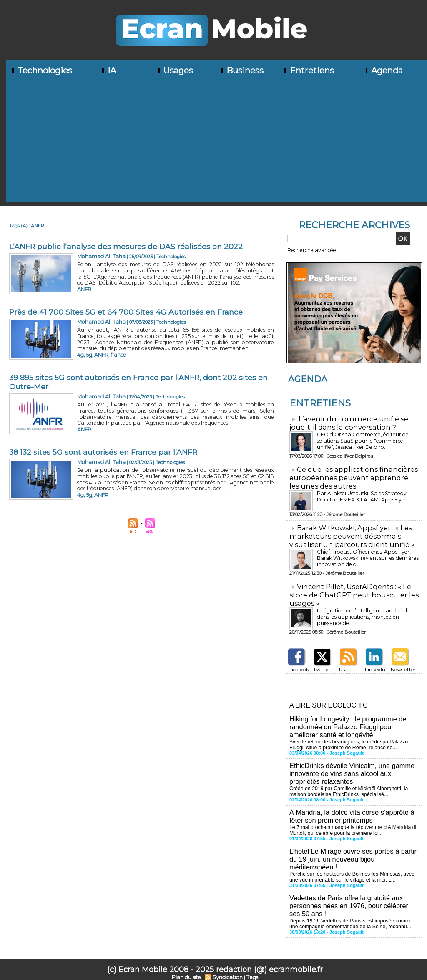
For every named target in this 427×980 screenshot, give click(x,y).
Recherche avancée (309, 250)
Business (241, 71)
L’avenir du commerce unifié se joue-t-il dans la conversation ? (346, 422)
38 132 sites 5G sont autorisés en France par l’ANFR (104, 452)
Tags (251, 966)
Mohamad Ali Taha (98, 256)
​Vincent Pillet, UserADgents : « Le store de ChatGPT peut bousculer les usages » (352, 591)
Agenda (383, 71)
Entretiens (308, 71)
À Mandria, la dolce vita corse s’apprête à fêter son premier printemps (350, 808)
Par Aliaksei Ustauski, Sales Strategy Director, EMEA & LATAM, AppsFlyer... (363, 494)
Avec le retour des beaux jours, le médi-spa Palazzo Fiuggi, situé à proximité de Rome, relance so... (347, 738)
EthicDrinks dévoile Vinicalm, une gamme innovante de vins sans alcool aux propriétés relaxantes (351, 766)
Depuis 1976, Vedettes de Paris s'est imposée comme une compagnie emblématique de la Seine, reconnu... (354, 912)
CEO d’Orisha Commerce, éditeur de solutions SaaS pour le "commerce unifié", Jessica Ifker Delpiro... (366, 440)
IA (108, 71)
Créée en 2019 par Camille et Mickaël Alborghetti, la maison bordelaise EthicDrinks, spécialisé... (347, 783)
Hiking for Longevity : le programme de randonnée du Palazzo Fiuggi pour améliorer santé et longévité (347, 721)
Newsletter (402, 664)
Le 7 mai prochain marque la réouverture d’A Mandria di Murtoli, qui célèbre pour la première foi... (351, 821)
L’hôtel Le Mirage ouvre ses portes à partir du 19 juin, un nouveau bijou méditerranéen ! (354, 850)
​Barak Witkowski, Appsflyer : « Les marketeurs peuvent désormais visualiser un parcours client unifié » (349, 533)
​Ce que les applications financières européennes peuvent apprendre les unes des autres (352, 476)
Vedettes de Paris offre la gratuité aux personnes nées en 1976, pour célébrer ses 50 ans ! (354, 895)
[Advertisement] (216, 143)
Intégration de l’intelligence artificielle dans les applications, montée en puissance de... (367, 609)
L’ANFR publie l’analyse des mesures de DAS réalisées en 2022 (126, 247)
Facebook (297, 664)
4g (80, 354)
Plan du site (187, 966)
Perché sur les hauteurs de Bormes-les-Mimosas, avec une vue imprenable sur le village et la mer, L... (350, 867)
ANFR (84, 288)
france (116, 354)
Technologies (41, 71)
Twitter (320, 664)
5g (88, 354)
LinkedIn (374, 664)
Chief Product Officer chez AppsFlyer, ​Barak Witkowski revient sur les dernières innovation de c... (366, 554)
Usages (175, 71)
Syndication (227, 966)
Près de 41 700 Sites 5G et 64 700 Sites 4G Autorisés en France (126, 312)
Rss (342, 664)
